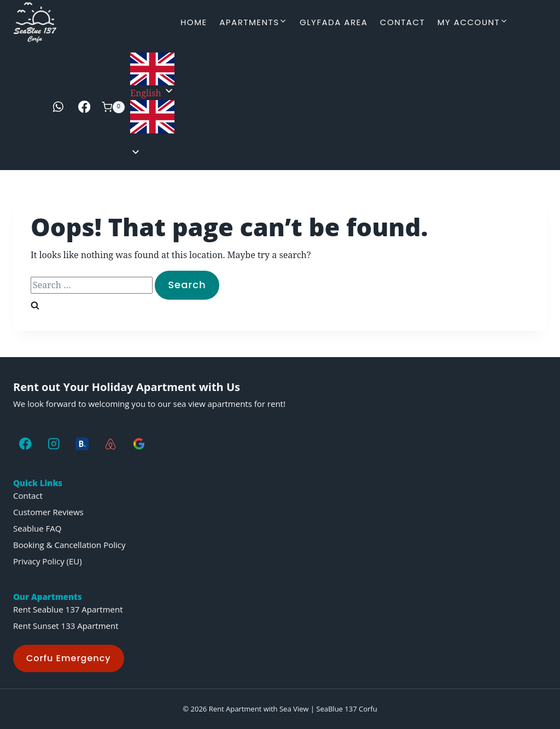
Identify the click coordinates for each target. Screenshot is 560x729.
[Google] (139, 444)
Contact (402, 22)
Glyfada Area (334, 22)
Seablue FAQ (37, 528)
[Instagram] (54, 444)
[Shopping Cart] (113, 107)
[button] (152, 123)
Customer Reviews (48, 512)
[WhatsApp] (58, 107)
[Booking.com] (82, 444)
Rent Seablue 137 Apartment (68, 609)
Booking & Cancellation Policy (69, 545)
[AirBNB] (110, 444)
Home (194, 22)
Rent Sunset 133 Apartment (66, 626)
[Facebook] (84, 107)
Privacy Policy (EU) (48, 561)
